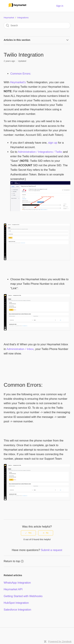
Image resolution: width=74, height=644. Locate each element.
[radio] (28, 533)
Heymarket (9, 18)
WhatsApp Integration (17, 583)
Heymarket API (13, 589)
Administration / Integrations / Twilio (40, 152)
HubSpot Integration (16, 603)
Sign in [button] (60, 6)
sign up (53, 143)
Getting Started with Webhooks (23, 596)
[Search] (37, 25)
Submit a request (52, 550)
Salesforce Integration (17, 610)
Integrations (23, 18)
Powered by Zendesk (60, 641)
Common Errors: (21, 74)
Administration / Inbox (20, 349)
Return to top (14, 561)
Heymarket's (18, 82)
